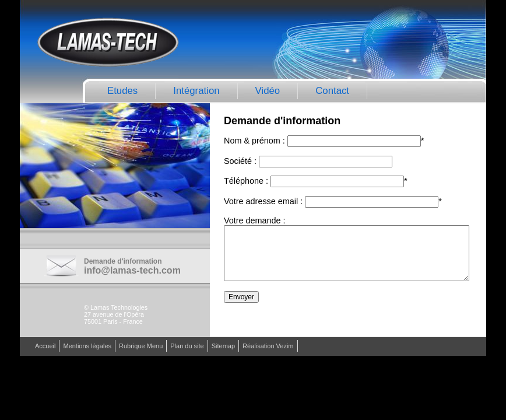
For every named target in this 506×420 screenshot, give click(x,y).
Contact (332, 91)
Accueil (45, 346)
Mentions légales (87, 346)
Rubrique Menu (141, 346)
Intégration (196, 91)
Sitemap (223, 346)
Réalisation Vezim (268, 346)
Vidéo (268, 91)
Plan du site (187, 346)
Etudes (122, 91)
